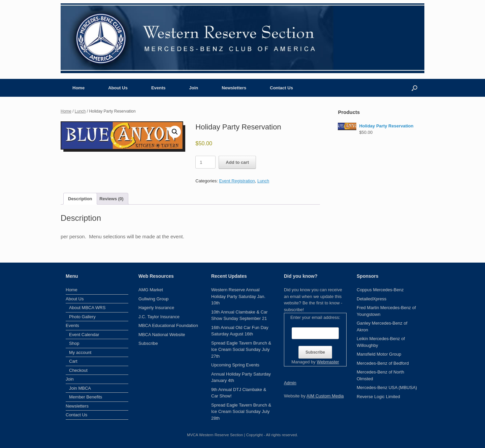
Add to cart (237, 162)
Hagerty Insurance (156, 308)
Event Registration (237, 181)
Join (194, 88)
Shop (74, 343)
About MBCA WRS (87, 308)
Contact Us (281, 88)
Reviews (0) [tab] (111, 199)
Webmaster (328, 362)
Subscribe (148, 343)
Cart (73, 361)
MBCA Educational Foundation (168, 325)
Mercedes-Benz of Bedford (383, 363)
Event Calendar (84, 335)
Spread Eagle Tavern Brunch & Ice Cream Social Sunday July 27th (241, 350)
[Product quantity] (205, 162)
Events (158, 88)
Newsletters (234, 88)
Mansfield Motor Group (379, 354)
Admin (290, 383)
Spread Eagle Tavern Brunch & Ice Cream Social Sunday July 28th (241, 412)
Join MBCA (80, 388)
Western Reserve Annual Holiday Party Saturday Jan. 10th (238, 296)
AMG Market (151, 290)
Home (78, 88)
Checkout (78, 370)
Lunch (80, 111)
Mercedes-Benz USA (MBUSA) (387, 387)
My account (80, 352)
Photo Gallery (82, 317)
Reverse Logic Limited (378, 397)
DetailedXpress (371, 299)
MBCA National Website (162, 335)
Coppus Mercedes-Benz (380, 290)
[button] (414, 88)
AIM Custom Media (325, 396)
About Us (118, 88)
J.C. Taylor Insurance (159, 317)
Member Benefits (86, 397)
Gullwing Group (154, 299)
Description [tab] (80, 199)
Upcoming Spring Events (235, 365)
